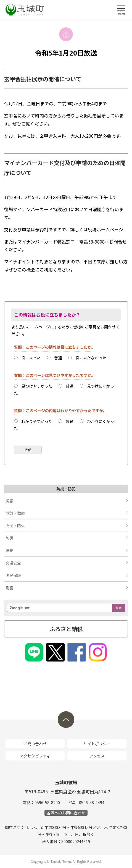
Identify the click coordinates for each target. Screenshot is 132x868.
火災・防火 (15, 525)
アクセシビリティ (35, 756)
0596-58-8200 (47, 802)
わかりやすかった (37, 421)
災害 (9, 501)
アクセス (97, 756)
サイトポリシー (97, 744)
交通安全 (13, 563)
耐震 (9, 588)
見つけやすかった (37, 386)
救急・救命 (15, 513)
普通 (58, 358)
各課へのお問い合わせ (66, 813)
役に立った (31, 358)
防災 (9, 538)
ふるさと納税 (66, 629)
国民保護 (13, 575)
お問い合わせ (35, 744)
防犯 (9, 550)
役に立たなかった (91, 358)
